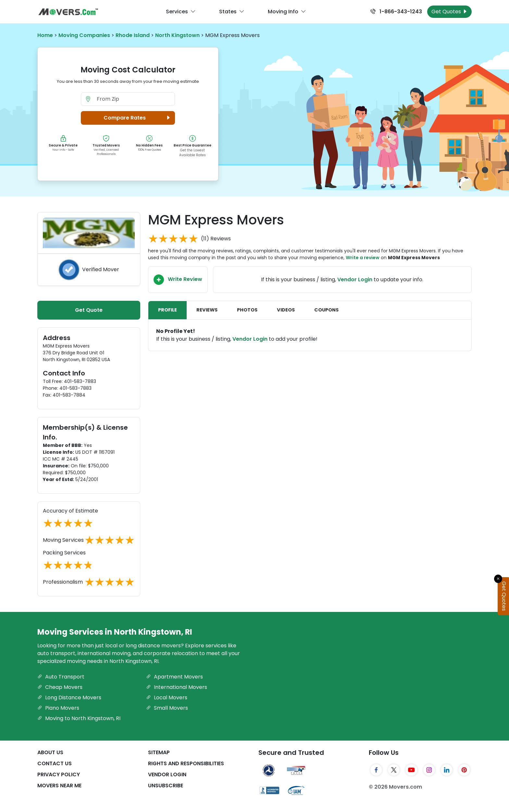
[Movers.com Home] (68, 12)
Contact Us (55, 763)
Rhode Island (133, 35)
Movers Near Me (59, 786)
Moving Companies (84, 35)
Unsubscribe (166, 786)
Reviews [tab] (207, 310)
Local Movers (167, 698)
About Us (50, 752)
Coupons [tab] (326, 310)
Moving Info (287, 12)
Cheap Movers (60, 687)
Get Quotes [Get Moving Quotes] (449, 12)
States (232, 12)
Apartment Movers (174, 677)
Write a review (363, 258)
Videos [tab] (286, 310)
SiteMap (159, 752)
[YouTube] (411, 770)
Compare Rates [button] (138, 118)
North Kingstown (177, 35)
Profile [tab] (168, 310)
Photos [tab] (247, 310)
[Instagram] (429, 770)
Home (45, 35)
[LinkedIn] (447, 770)
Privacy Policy (59, 774)
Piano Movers (58, 708)
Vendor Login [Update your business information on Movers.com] (355, 279)
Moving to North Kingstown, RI (79, 718)
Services (181, 12)
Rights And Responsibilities (186, 763)
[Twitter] (394, 770)
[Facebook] (376, 770)
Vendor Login (250, 339)
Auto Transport (61, 677)
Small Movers (167, 708)
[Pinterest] (464, 770)
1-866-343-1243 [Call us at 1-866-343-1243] (396, 12)
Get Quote (89, 310)
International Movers (177, 687)
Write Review (178, 280)
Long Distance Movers (69, 698)
